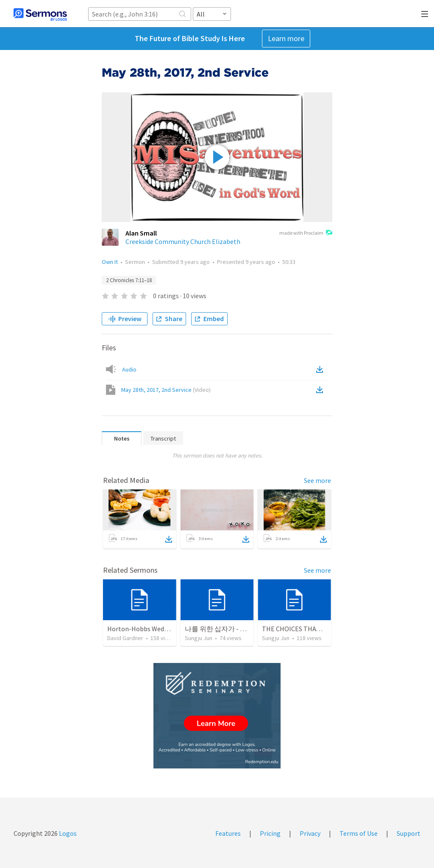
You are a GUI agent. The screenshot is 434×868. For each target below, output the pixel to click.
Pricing (270, 833)
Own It (110, 262)
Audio (129, 369)
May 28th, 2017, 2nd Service (166, 390)
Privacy (310, 833)
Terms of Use (359, 833)
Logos (67, 833)
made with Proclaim (306, 233)
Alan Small (141, 233)
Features (228, 833)
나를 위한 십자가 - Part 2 (221, 629)
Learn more (286, 38)
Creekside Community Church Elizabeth (183, 241)
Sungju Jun (199, 638)
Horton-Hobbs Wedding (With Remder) (164, 629)
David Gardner (125, 638)
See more (317, 480)
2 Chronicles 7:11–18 (129, 280)
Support (409, 833)
